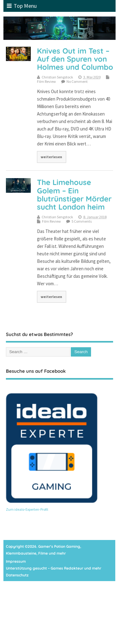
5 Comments (82, 221)
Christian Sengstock (57, 77)
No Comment (77, 81)
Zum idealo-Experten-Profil (27, 509)
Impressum (16, 561)
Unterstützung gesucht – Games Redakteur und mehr (54, 568)
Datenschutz (17, 575)
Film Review (46, 81)
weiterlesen (51, 157)
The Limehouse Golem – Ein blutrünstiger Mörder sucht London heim (74, 194)
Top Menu (22, 6)
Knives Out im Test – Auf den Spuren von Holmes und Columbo (75, 59)
